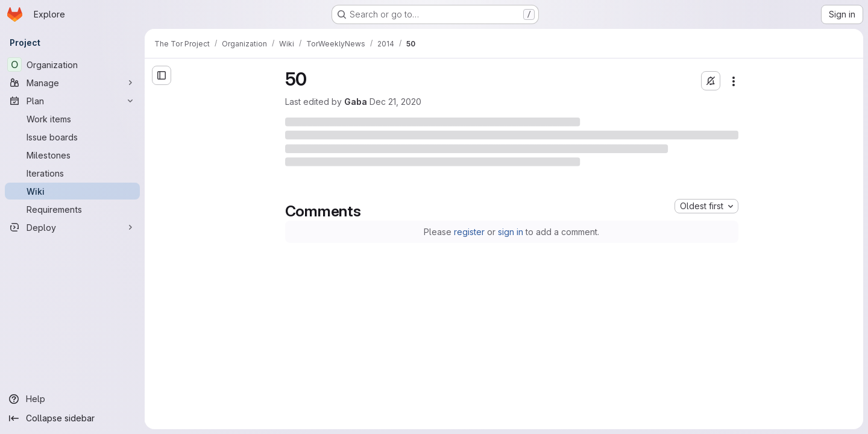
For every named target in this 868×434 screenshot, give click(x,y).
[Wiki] (72, 191)
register (469, 232)
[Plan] (72, 101)
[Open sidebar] (162, 75)
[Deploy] (72, 227)
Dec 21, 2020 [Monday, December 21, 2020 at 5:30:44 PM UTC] (395, 102)
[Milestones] (72, 155)
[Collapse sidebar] (72, 418)
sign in (511, 232)
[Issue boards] (72, 137)
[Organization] (72, 64)
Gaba (356, 102)
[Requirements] (72, 209)
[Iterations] (72, 173)
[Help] (72, 399)
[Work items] (72, 119)
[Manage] (72, 83)
